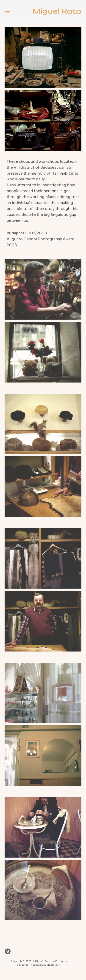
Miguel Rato (57, 11)
